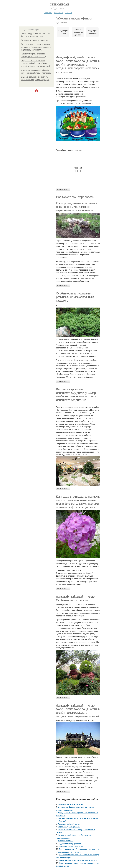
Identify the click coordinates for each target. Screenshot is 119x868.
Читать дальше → (63, 189)
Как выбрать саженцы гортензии (35, 40)
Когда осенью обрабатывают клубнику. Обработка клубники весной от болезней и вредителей (35, 63)
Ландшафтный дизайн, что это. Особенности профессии (76, 598)
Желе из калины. (65, 841)
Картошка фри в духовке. (69, 827)
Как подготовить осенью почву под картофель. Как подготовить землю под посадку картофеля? (36, 47)
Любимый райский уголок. (69, 824)
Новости (59, 12)
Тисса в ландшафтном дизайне (78, 32)
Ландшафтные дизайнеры (92, 32)
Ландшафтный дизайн (63, 32)
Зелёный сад (60, 4)
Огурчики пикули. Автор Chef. (72, 846)
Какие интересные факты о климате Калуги (78, 860)
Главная (48, 12)
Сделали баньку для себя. (70, 844)
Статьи (68, 12)
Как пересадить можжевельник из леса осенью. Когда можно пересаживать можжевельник (77, 207)
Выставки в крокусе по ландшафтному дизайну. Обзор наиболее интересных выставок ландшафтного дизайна (76, 395)
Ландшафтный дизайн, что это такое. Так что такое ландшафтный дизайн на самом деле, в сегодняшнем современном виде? (78, 63)
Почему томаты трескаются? (71, 804)
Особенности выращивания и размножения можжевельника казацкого (75, 297)
